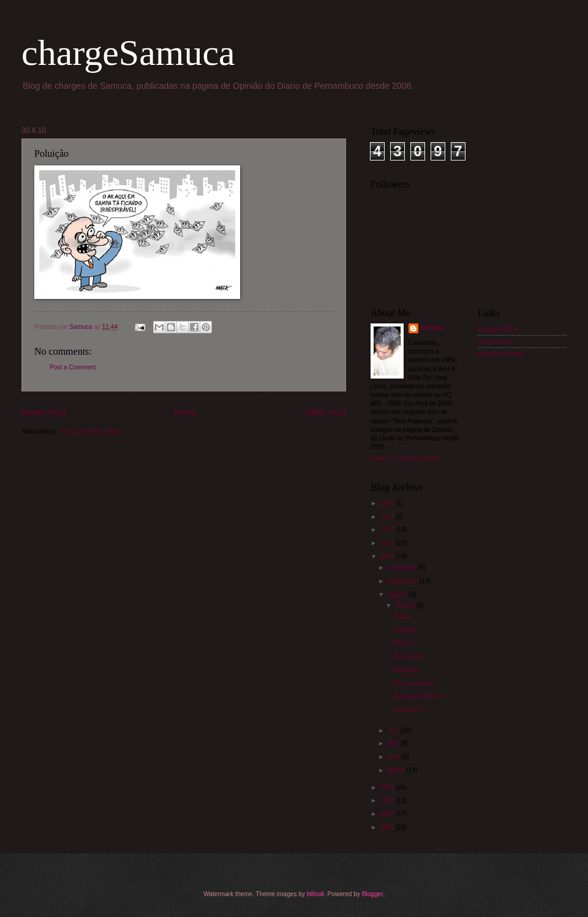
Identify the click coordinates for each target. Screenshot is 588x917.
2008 (388, 800)
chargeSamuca (128, 53)
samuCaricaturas (501, 354)
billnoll (315, 894)
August (398, 594)
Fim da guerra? (414, 683)
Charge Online (498, 329)
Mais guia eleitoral (418, 696)
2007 (388, 814)
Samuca (433, 327)
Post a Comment (73, 367)
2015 (388, 503)
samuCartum (496, 342)
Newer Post (44, 412)
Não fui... (405, 643)
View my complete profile (405, 458)
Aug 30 (406, 606)
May (394, 743)
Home (186, 412)
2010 (388, 557)
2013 (388, 517)
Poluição (405, 630)
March (397, 770)
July (394, 730)
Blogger (372, 894)
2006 (388, 827)
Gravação (407, 670)
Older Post (326, 412)
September (404, 581)
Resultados (409, 656)
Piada (401, 617)
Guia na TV (409, 710)
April (395, 757)
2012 (388, 530)
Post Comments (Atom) (92, 432)
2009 (388, 787)
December (403, 568)
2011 (388, 543)
